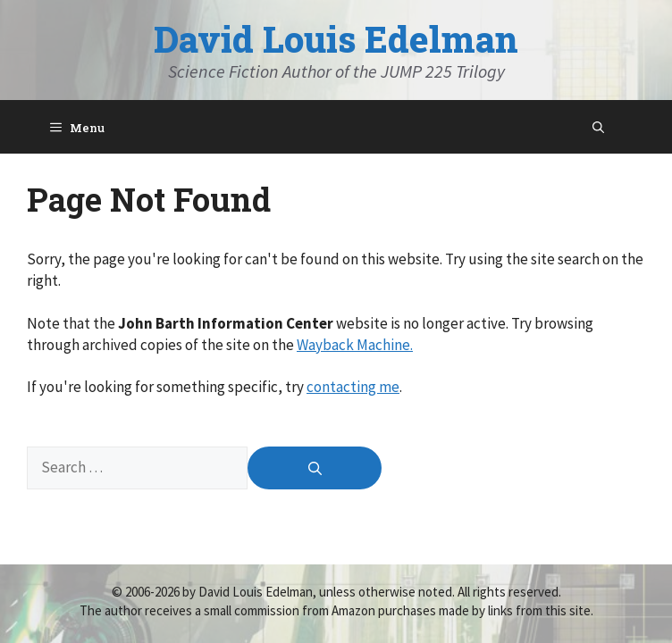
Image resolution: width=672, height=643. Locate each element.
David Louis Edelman (336, 39)
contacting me (353, 387)
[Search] (315, 468)
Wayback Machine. (355, 345)
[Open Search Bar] (598, 127)
